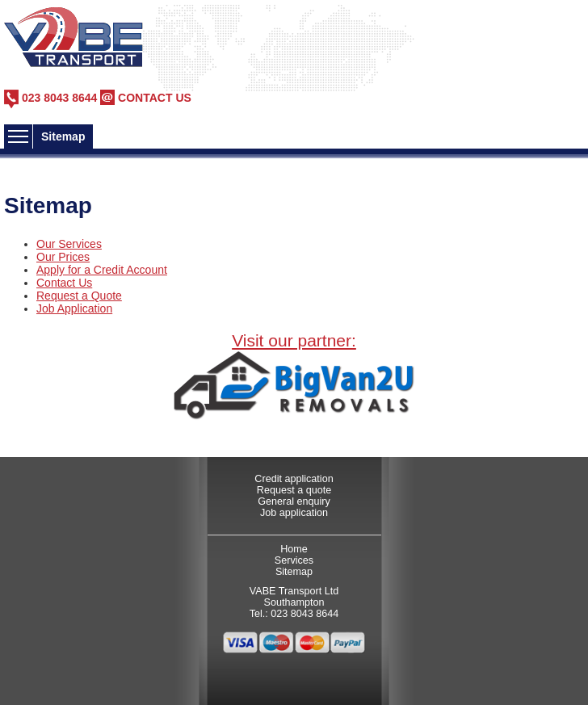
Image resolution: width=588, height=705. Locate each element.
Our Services (69, 244)
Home (294, 549)
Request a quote (294, 490)
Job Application (74, 308)
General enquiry (294, 501)
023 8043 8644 (59, 98)
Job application (294, 513)
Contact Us (64, 283)
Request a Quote (79, 296)
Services (294, 560)
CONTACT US (155, 98)
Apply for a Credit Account (102, 270)
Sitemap (294, 572)
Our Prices (63, 257)
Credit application (294, 479)
